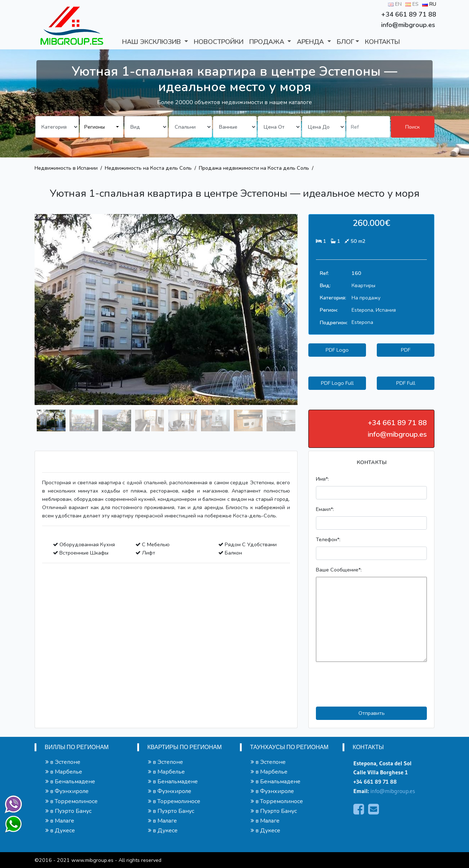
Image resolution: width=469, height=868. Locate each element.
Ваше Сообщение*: (339, 570)
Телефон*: (328, 539)
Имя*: (322, 479)
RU (429, 4)
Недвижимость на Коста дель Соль (148, 168)
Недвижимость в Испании (66, 168)
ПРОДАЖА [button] (268, 42)
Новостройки (219, 42)
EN (395, 4)
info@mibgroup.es (393, 791)
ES (412, 4)
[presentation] (44, 310)
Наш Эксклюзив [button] (152, 42)
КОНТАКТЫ (382, 42)
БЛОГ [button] (345, 42)
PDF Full (406, 383)
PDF (406, 350)
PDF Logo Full (337, 383)
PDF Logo (337, 350)
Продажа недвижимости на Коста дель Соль (254, 168)
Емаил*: (325, 509)
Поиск (412, 127)
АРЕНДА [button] (311, 42)
